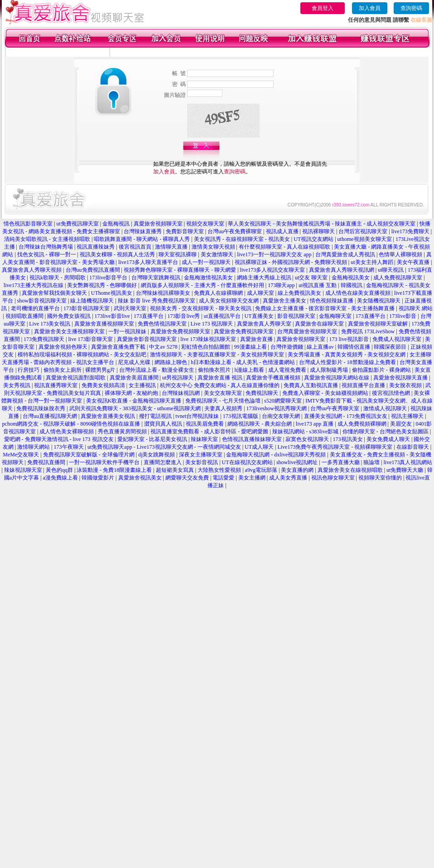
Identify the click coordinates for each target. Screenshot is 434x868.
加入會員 (370, 8)
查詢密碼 (411, 8)
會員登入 (323, 8)
